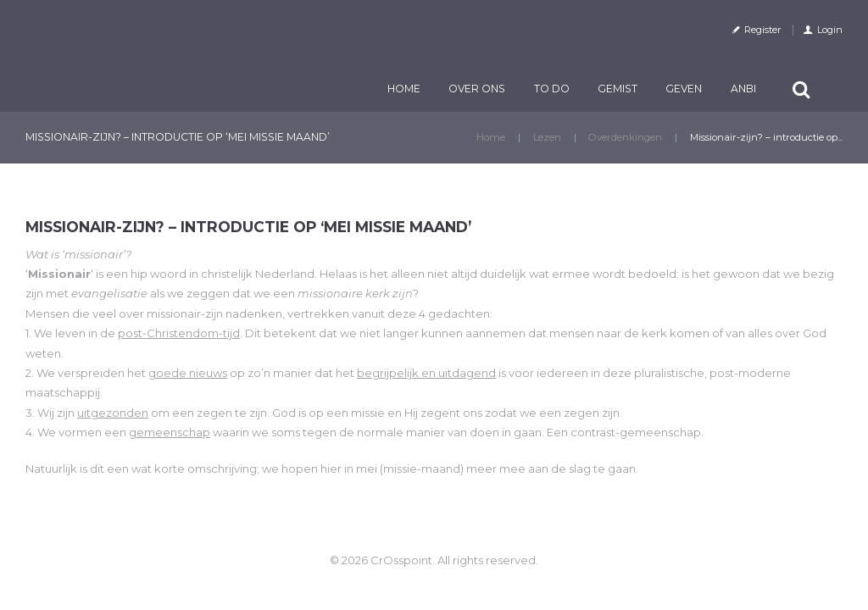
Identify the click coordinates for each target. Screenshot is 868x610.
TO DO (552, 89)
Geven (684, 89)
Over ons (477, 89)
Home (404, 89)
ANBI (743, 89)
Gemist (618, 89)
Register (763, 30)
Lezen (547, 137)
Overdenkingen (625, 137)
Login (830, 30)
